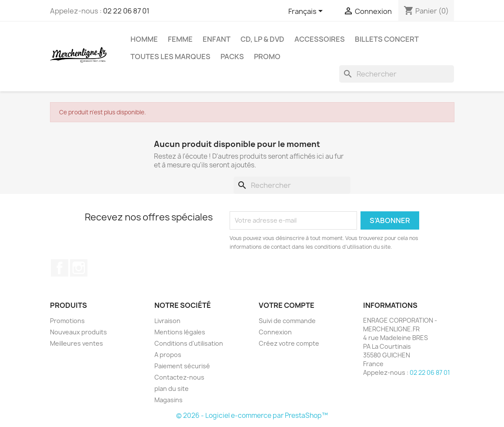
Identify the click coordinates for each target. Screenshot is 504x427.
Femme (180, 39)
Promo (267, 57)
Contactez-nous (179, 377)
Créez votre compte (289, 343)
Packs (232, 57)
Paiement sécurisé (182, 366)
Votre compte (287, 305)
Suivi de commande (287, 321)
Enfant (217, 39)
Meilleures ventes (77, 343)
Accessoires (320, 39)
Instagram (79, 268)
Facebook (60, 268)
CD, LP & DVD (262, 39)
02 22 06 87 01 (126, 11)
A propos (168, 355)
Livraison (167, 321)
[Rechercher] (397, 74)
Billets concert (387, 39)
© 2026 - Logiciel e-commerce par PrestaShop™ (252, 415)
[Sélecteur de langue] (307, 12)
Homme (144, 39)
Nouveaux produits (78, 332)
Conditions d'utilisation (189, 343)
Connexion (275, 332)
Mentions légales (180, 332)
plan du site (172, 389)
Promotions (67, 321)
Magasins (169, 400)
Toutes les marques (170, 57)
